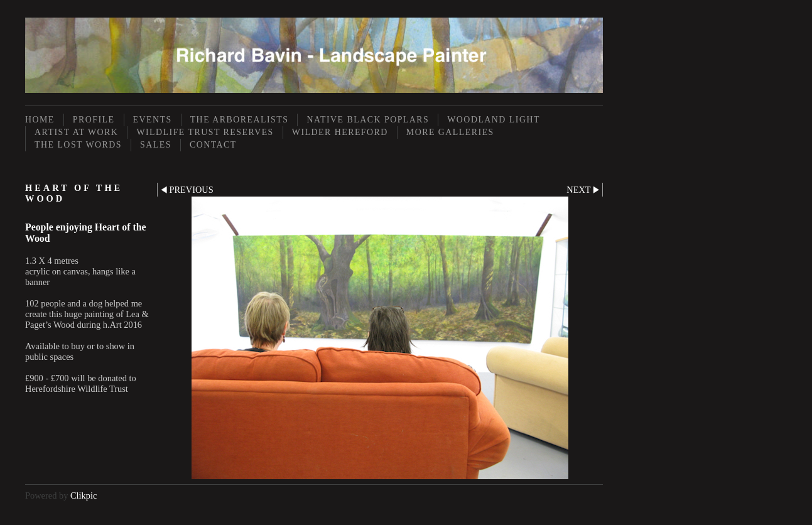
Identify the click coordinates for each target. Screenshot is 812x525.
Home (40, 120)
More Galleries (450, 132)
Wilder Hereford (340, 132)
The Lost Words (78, 145)
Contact (213, 145)
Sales (156, 145)
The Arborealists (240, 120)
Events (153, 120)
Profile (94, 120)
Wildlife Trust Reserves (205, 132)
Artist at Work (76, 132)
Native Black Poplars (368, 120)
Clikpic (84, 495)
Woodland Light (494, 120)
